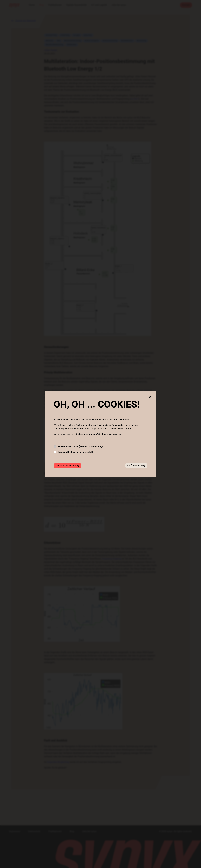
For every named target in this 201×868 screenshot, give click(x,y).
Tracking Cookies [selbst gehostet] (73, 452)
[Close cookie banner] (150, 397)
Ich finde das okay (136, 466)
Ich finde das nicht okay (67, 466)
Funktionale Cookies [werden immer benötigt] (79, 447)
